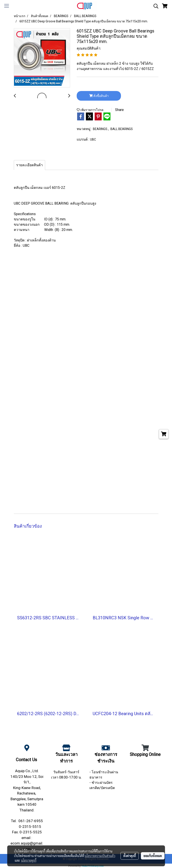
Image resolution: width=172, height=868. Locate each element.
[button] (154, 6)
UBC (93, 139)
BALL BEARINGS (122, 129)
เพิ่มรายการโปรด (90, 110)
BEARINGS (100, 129)
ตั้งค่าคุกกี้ (130, 856)
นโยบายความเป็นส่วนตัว (100, 856)
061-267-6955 (31, 821)
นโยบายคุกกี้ (29, 860)
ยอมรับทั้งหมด (153, 856)
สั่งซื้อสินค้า (99, 96)
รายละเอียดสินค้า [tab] (29, 165)
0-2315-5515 (30, 827)
